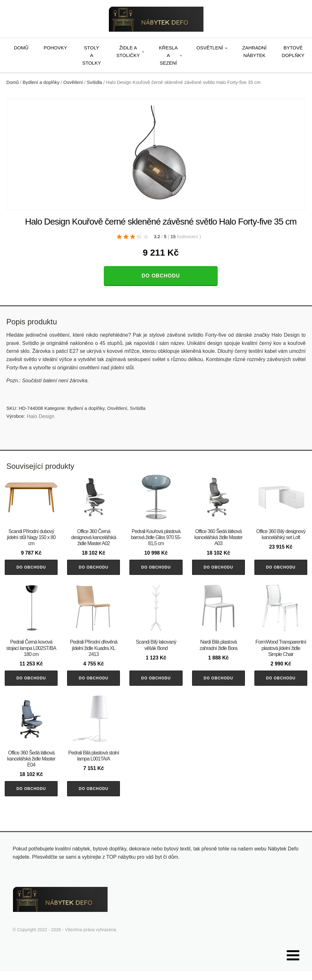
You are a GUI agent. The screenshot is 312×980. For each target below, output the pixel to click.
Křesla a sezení (168, 55)
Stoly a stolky (92, 55)
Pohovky (55, 48)
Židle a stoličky (128, 51)
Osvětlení (210, 48)
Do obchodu (161, 276)
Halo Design (41, 416)
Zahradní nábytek (255, 51)
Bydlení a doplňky (41, 82)
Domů (21, 48)
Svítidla (95, 82)
